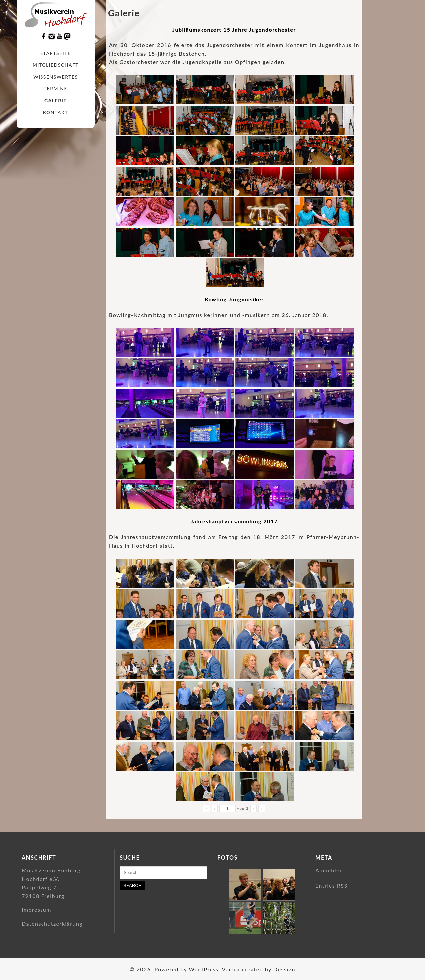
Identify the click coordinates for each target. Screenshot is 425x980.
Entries (332, 886)
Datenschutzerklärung (52, 923)
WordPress (204, 969)
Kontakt (56, 112)
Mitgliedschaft (56, 65)
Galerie (56, 100)
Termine (56, 88)
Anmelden (329, 870)
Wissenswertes (55, 77)
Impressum (37, 909)
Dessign (284, 969)
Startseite (56, 53)
